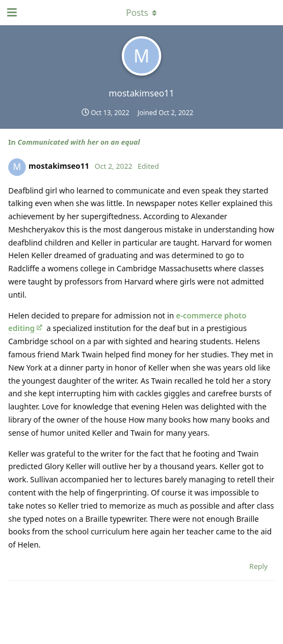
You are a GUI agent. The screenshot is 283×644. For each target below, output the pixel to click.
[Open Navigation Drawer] (11, 13)
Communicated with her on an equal (79, 142)
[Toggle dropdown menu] (141, 13)
